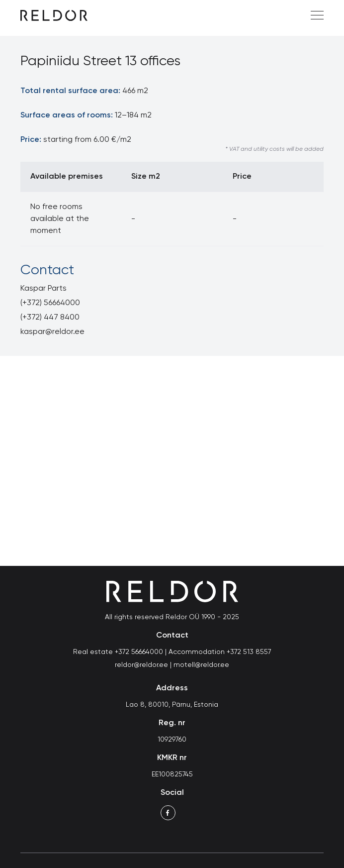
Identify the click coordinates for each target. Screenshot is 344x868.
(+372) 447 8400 (50, 318)
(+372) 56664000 (50, 303)
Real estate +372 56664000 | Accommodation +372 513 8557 (172, 652)
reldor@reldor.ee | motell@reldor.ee (172, 665)
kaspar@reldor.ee (52, 332)
